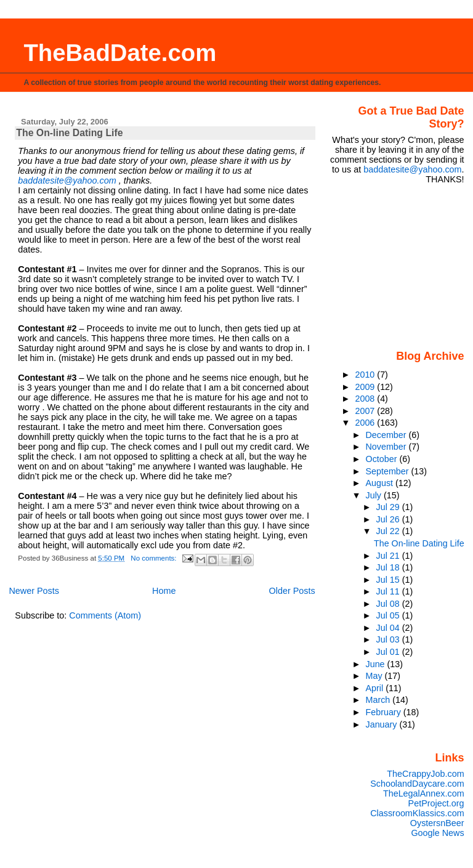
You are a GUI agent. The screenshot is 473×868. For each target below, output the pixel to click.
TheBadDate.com (120, 53)
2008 (366, 399)
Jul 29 (389, 507)
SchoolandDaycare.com (417, 784)
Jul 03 (389, 639)
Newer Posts (34, 591)
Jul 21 (389, 556)
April (376, 688)
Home (164, 591)
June (377, 664)
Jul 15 (389, 580)
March (379, 700)
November (387, 447)
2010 (366, 375)
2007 (366, 411)
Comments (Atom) (105, 615)
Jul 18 (389, 567)
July (375, 495)
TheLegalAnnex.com (424, 793)
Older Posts (292, 591)
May (375, 676)
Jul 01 (389, 652)
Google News (437, 833)
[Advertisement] (399, 266)
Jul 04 (389, 628)
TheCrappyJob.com (425, 774)
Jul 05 (389, 615)
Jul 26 (389, 519)
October (383, 459)
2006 (366, 423)
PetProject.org (436, 803)
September (389, 471)
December (387, 435)
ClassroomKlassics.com (417, 813)
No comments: (154, 558)
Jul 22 (389, 531)
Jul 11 (389, 591)
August (381, 483)
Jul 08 (389, 604)
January (383, 724)
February (385, 712)
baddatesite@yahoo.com (67, 180)
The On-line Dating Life (69, 133)
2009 (366, 387)
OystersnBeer (437, 823)
